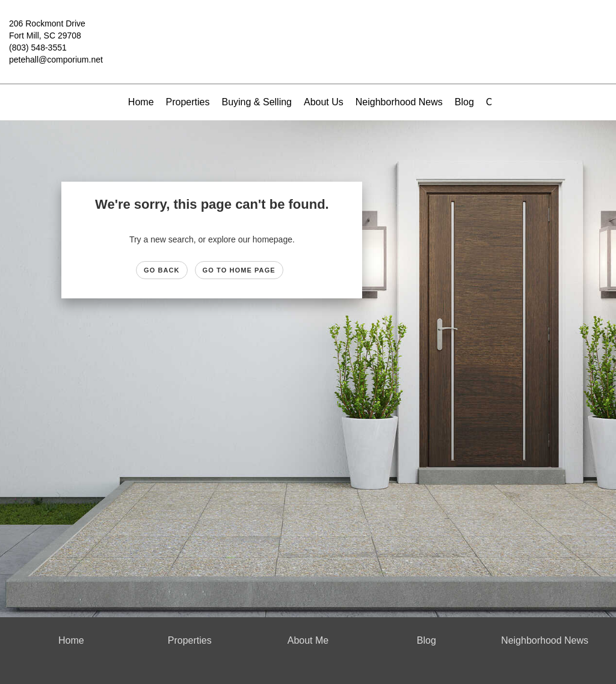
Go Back (162, 270)
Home (141, 102)
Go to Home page (239, 270)
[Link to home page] (308, 32)
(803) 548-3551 (38, 48)
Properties (188, 102)
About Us (324, 102)
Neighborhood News (399, 102)
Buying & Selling (257, 102)
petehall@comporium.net (56, 60)
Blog (464, 102)
